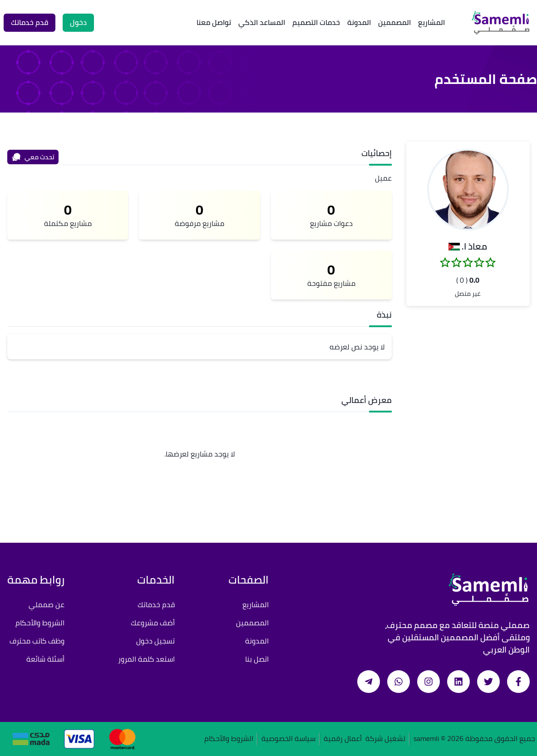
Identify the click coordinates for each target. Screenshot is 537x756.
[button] (468, 190)
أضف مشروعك (153, 623)
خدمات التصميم (316, 22)
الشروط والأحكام (40, 623)
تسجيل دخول (155, 641)
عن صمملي (47, 604)
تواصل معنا (214, 22)
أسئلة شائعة (45, 659)
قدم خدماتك (156, 604)
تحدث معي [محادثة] (33, 157)
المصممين (394, 22)
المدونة (359, 22)
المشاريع (431, 22)
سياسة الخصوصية (288, 739)
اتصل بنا (257, 659)
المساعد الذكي (262, 22)
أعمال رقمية (343, 739)
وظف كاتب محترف (37, 641)
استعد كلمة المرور (146, 659)
